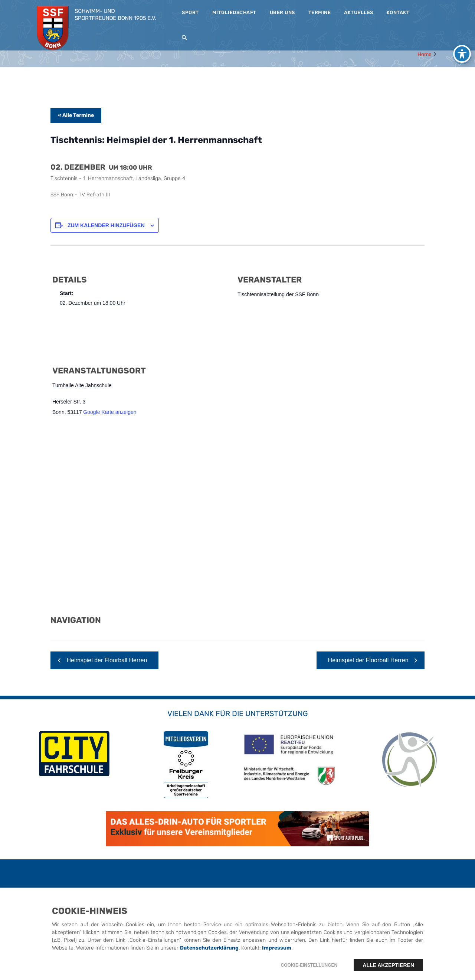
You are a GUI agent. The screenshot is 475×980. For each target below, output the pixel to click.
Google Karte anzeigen (110, 412)
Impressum (277, 948)
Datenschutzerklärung (209, 948)
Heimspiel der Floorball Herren (106, 660)
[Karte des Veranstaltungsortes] (237, 520)
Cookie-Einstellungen (309, 965)
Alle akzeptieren (388, 965)
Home (425, 54)
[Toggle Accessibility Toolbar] (462, 54)
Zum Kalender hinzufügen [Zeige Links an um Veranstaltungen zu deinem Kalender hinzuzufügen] (106, 225)
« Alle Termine (76, 115)
